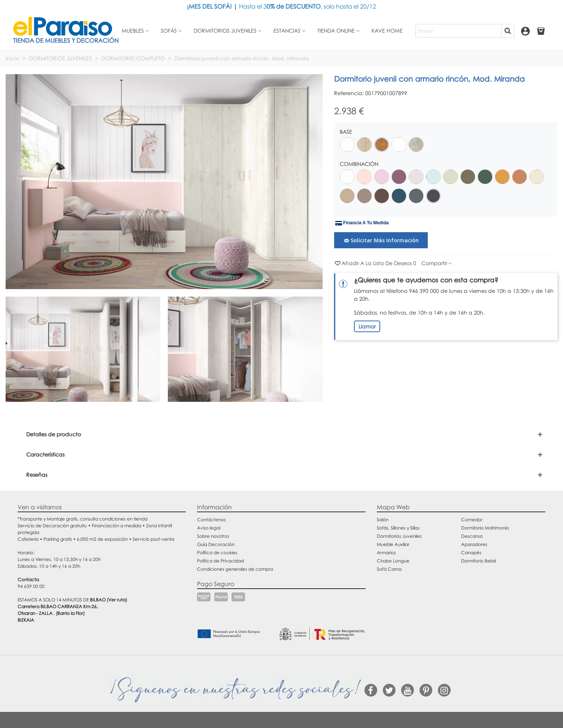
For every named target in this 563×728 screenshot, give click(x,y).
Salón (383, 520)
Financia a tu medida (362, 223)
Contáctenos (211, 520)
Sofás (169, 31)
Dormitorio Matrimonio (485, 528)
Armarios (386, 553)
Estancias (287, 31)
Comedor (472, 520)
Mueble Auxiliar (393, 544)
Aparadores (474, 544)
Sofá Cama (389, 569)
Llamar (367, 326)
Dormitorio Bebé (479, 561)
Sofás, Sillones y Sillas (398, 528)
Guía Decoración (216, 544)
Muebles (133, 31)
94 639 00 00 (31, 586)
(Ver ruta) (117, 600)
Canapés (471, 553)
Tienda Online (336, 31)
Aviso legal (209, 528)
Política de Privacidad (220, 561)
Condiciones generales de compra (235, 569)
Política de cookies (217, 553)
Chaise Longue (393, 561)
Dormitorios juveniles (225, 31)
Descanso (472, 536)
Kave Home (387, 31)
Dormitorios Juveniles (399, 536)
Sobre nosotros (213, 536)
